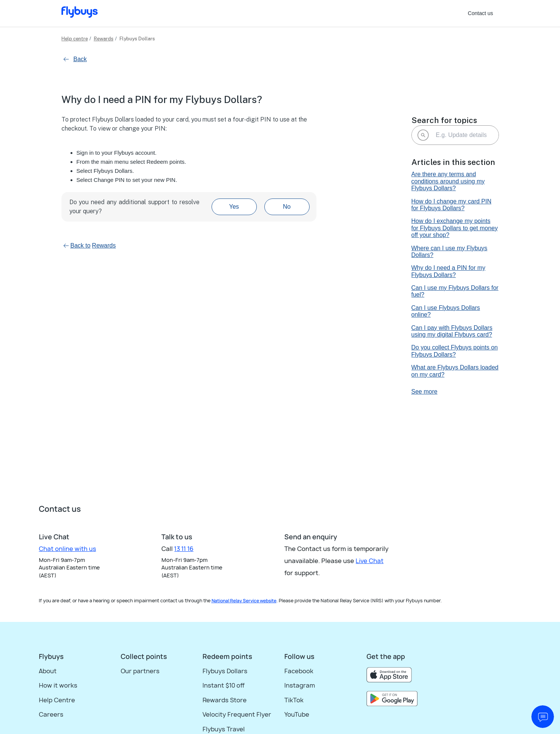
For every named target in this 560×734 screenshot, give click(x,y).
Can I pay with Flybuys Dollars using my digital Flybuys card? (452, 331)
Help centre (75, 39)
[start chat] (543, 717)
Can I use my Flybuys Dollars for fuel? (455, 291)
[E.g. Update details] (455, 135)
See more (424, 392)
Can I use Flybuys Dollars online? (446, 311)
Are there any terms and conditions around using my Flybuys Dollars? (448, 181)
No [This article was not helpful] (287, 207)
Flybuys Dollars (137, 39)
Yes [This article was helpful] (234, 207)
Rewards (104, 39)
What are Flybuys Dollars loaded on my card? (455, 371)
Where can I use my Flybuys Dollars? (450, 252)
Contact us (481, 13)
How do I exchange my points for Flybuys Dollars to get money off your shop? (455, 228)
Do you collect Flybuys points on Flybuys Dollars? (455, 351)
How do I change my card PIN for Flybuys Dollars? (452, 205)
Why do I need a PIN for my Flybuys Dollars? (449, 271)
